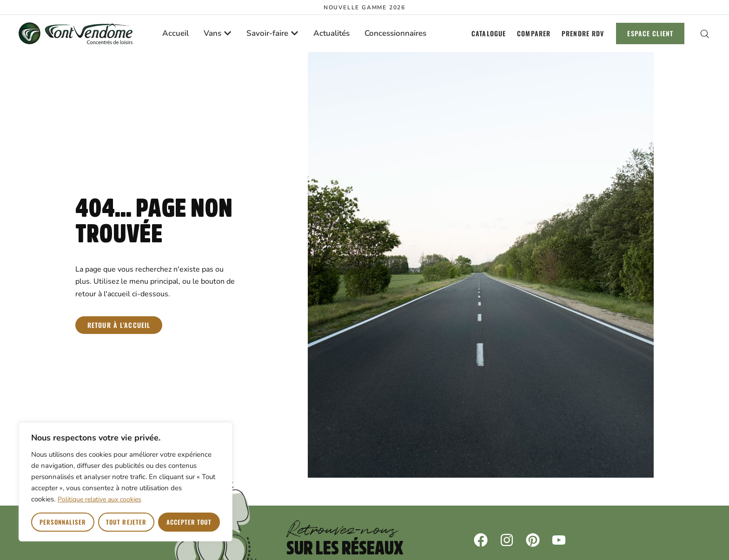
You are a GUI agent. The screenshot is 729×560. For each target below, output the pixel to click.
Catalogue (489, 33)
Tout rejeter (126, 522)
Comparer (534, 33)
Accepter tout (189, 522)
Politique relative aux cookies (99, 499)
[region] (126, 482)
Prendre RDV (583, 33)
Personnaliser (63, 522)
